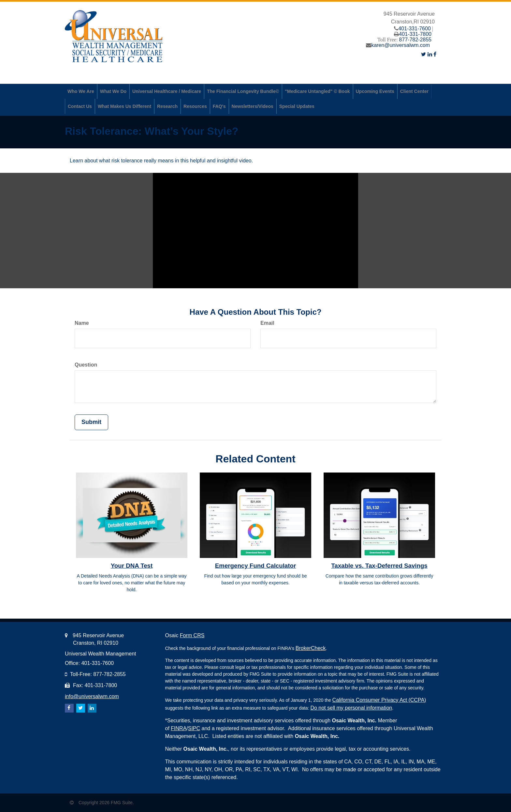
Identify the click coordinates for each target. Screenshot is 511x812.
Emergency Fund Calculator (255, 566)
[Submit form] (91, 422)
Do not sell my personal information (351, 708)
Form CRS (192, 635)
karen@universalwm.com (401, 45)
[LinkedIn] (430, 54)
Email (267, 323)
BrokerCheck (311, 648)
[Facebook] (435, 54)
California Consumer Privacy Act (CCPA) (379, 700)
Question (86, 365)
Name (82, 323)
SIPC (194, 728)
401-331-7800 (415, 34)
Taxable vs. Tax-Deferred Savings (379, 566)
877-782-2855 (415, 40)
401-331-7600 (415, 29)
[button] (81, 91)
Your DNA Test (132, 566)
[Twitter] (423, 54)
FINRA (179, 728)
